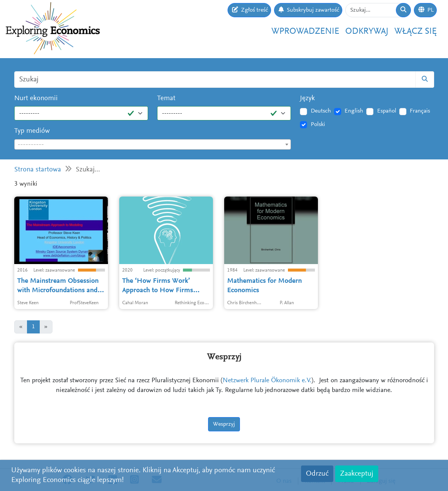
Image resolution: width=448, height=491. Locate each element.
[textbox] (153, 145)
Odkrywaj (367, 32)
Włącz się (416, 32)
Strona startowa (38, 170)
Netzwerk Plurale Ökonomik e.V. (267, 381)
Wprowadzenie (305, 32)
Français (420, 111)
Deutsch (321, 111)
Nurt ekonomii (36, 98)
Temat (166, 98)
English (354, 111)
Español (387, 111)
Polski (318, 125)
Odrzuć (317, 474)
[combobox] (153, 144)
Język (307, 98)
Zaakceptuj (357, 474)
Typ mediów (32, 131)
